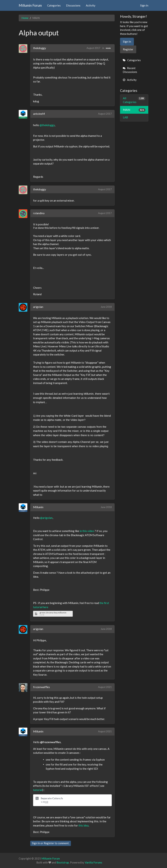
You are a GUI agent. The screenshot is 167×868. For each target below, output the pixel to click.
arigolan (38, 307)
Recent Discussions (130, 70)
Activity (91, 5)
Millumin (38, 507)
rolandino (39, 213)
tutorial (38, 790)
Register (49, 843)
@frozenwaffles (50, 742)
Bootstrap (63, 862)
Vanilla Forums (93, 862)
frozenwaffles (41, 687)
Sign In (144, 5)
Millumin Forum (30, 5)
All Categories (134, 100)
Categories (54, 5)
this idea (83, 825)
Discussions (73, 5)
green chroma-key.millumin (53, 613)
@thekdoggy (47, 125)
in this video (87, 531)
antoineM (39, 114)
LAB (125, 117)
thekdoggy (40, 48)
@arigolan (46, 518)
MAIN (108, 48)
